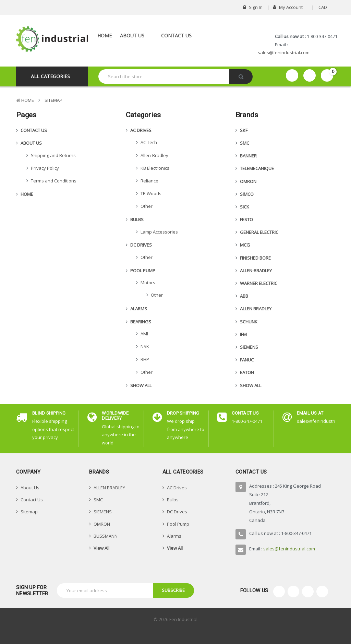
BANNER (248, 156)
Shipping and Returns (53, 155)
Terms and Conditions (54, 181)
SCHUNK (249, 322)
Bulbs (137, 219)
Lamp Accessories (159, 232)
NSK (145, 346)
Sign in (253, 7)
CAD (325, 7)
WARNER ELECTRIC (259, 283)
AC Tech (149, 142)
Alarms (139, 309)
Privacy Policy (45, 168)
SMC (245, 143)
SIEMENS (249, 347)
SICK (245, 207)
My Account (290, 7)
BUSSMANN (106, 536)
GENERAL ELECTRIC (259, 232)
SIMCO (247, 194)
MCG (245, 245)
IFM (243, 334)
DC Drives (141, 245)
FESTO (246, 219)
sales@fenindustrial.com (284, 52)
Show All (141, 385)
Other (147, 206)
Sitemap (53, 100)
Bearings (141, 322)
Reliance (149, 181)
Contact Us (176, 35)
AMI (144, 334)
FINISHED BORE (255, 258)
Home (105, 35)
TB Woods (151, 193)
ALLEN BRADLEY (256, 309)
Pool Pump (143, 271)
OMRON (248, 181)
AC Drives (141, 130)
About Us (136, 35)
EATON (247, 372)
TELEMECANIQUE (257, 168)
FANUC (247, 360)
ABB (244, 296)
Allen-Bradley (154, 155)
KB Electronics (155, 168)
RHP (145, 359)
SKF (244, 130)
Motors (148, 283)
